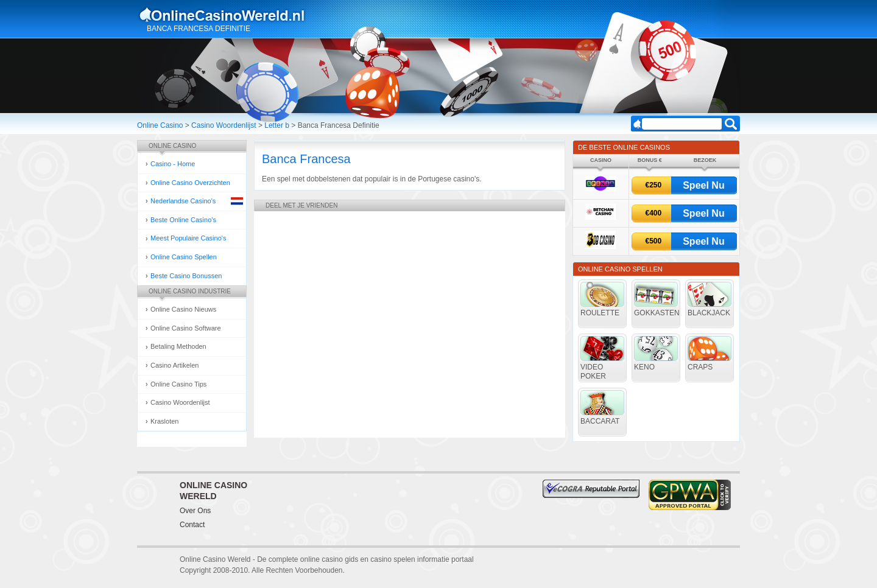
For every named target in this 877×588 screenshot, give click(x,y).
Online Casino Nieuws (183, 309)
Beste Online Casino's (183, 220)
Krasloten (164, 421)
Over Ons (195, 511)
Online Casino (160, 125)
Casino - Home (173, 164)
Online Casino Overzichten (190, 183)
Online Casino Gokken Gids (227, 15)
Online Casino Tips (178, 384)
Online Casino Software (186, 328)
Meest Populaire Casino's (188, 238)
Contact (192, 525)
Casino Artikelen (175, 365)
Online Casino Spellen (184, 257)
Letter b (277, 125)
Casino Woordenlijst (224, 125)
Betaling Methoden (178, 346)
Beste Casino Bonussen (186, 276)
